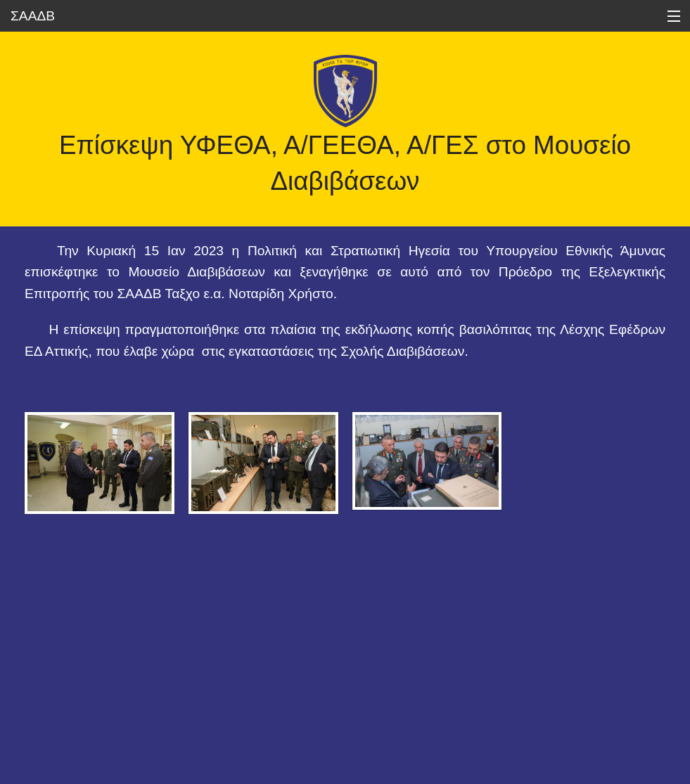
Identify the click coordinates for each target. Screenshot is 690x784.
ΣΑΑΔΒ (33, 16)
